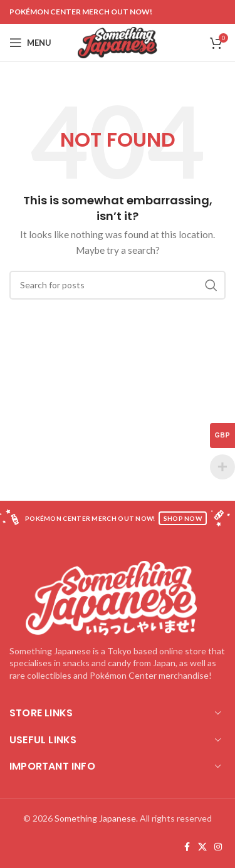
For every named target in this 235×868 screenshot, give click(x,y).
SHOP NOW (183, 518)
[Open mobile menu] (30, 43)
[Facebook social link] (187, 847)
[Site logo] (118, 42)
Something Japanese (95, 818)
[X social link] (202, 847)
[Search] (118, 285)
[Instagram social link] (218, 847)
